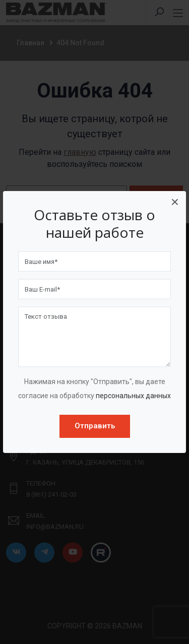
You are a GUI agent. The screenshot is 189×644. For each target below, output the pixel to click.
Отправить (95, 426)
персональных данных (133, 396)
